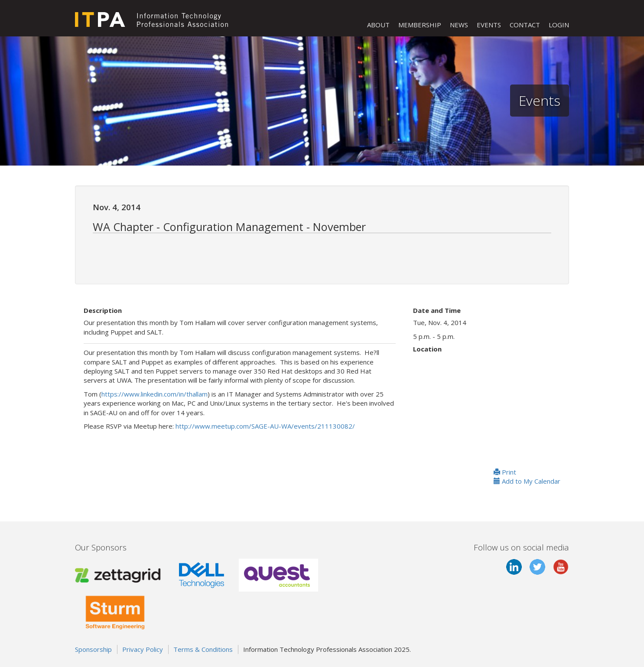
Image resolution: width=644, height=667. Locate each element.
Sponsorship (93, 649)
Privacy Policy (143, 649)
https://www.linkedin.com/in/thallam (154, 394)
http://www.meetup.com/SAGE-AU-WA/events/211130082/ (265, 426)
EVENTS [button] (489, 25)
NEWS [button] (459, 25)
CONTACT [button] (525, 25)
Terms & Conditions (203, 649)
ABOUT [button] (378, 25)
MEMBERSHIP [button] (420, 25)
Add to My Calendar (527, 481)
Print (505, 472)
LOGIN (559, 25)
